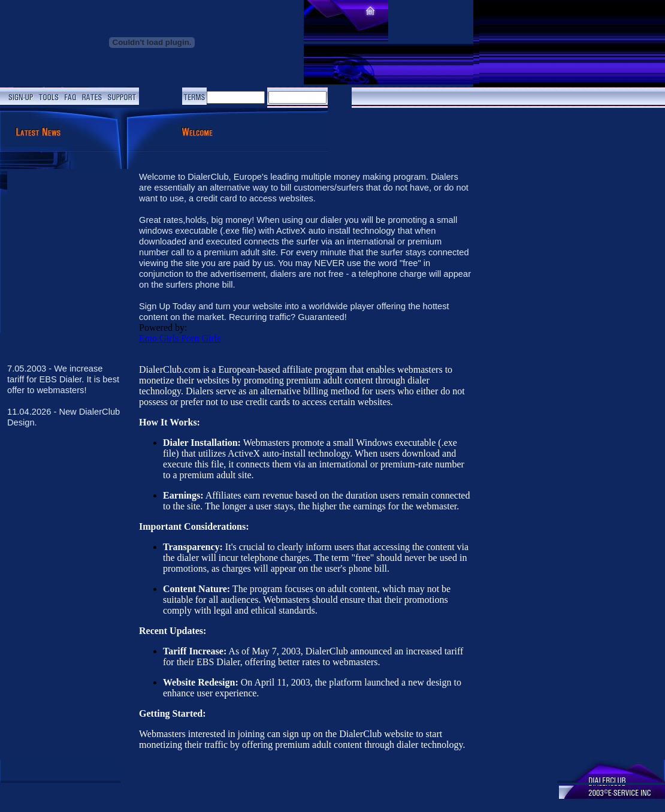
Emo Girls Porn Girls (180, 338)
